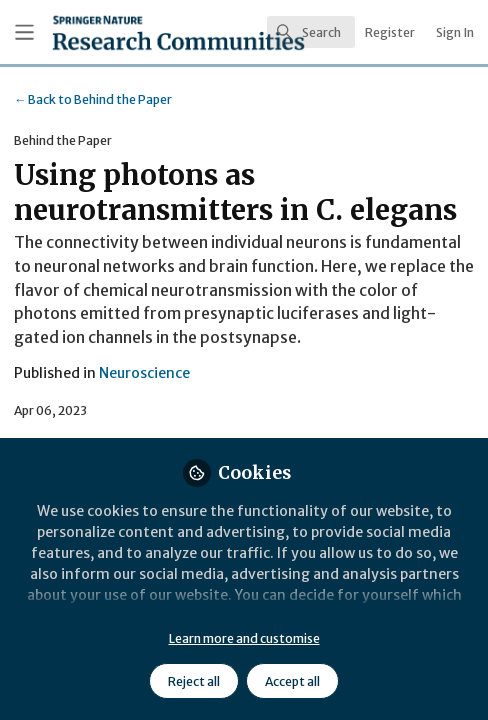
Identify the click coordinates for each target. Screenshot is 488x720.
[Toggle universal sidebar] (24, 32)
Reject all (194, 681)
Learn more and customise (244, 638)
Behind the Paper (93, 99)
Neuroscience (144, 373)
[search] (311, 32)
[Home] (120, 32)
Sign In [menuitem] (455, 32)
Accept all (292, 681)
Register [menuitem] (390, 32)
